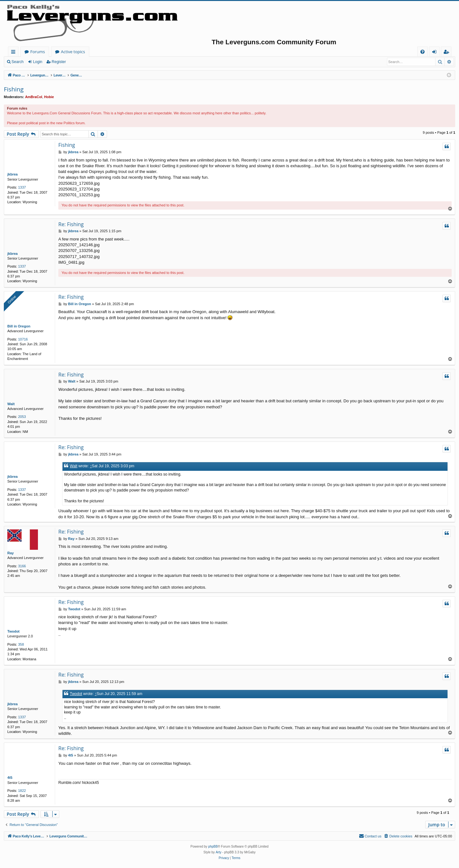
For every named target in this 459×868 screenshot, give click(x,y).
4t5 (10, 778)
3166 (22, 566)
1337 (22, 187)
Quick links (15, 53)
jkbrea (12, 174)
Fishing (14, 89)
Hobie (49, 97)
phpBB (213, 846)
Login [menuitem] (436, 53)
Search (18, 62)
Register (59, 62)
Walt (11, 404)
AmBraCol (34, 97)
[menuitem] (423, 52)
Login (37, 62)
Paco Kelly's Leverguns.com (51, 52)
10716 (23, 339)
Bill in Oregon (19, 326)
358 (21, 644)
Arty (219, 852)
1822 (22, 791)
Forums (100, 52)
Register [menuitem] (448, 53)
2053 (22, 417)
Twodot (13, 631)
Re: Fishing (71, 224)
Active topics (136, 52)
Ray (11, 553)
